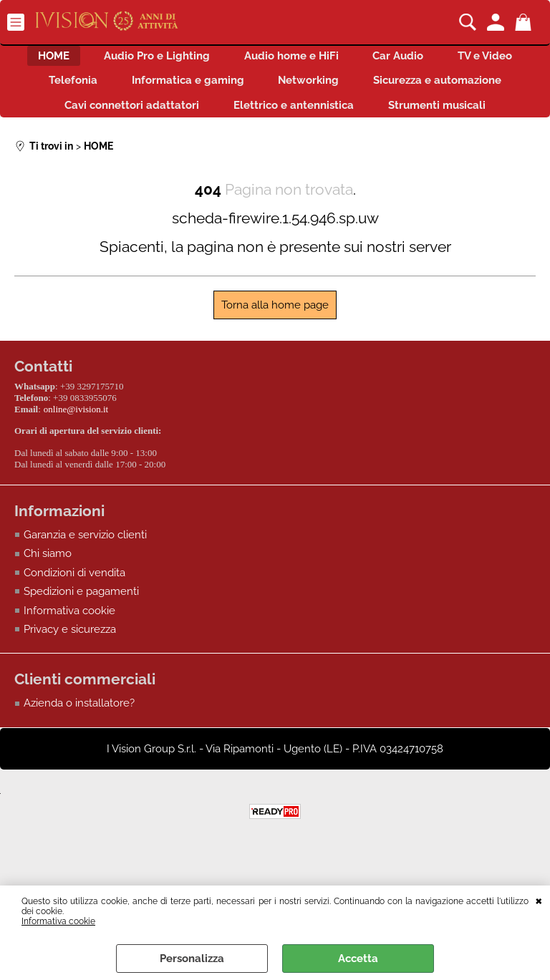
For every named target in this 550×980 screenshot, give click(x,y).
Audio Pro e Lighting (197, 59)
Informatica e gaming (318, 89)
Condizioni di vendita (74, 617)
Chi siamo (48, 598)
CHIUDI (539, 900)
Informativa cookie (58, 921)
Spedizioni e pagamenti (81, 636)
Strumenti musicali (275, 150)
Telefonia (194, 89)
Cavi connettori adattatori (279, 120)
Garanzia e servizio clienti (85, 579)
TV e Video (100, 89)
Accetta (358, 959)
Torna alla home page (275, 353)
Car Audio (456, 59)
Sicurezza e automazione (105, 120)
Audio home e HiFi (340, 59)
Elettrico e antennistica (450, 120)
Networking (447, 89)
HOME (85, 59)
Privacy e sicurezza (70, 674)
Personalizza (192, 959)
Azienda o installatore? (79, 748)
